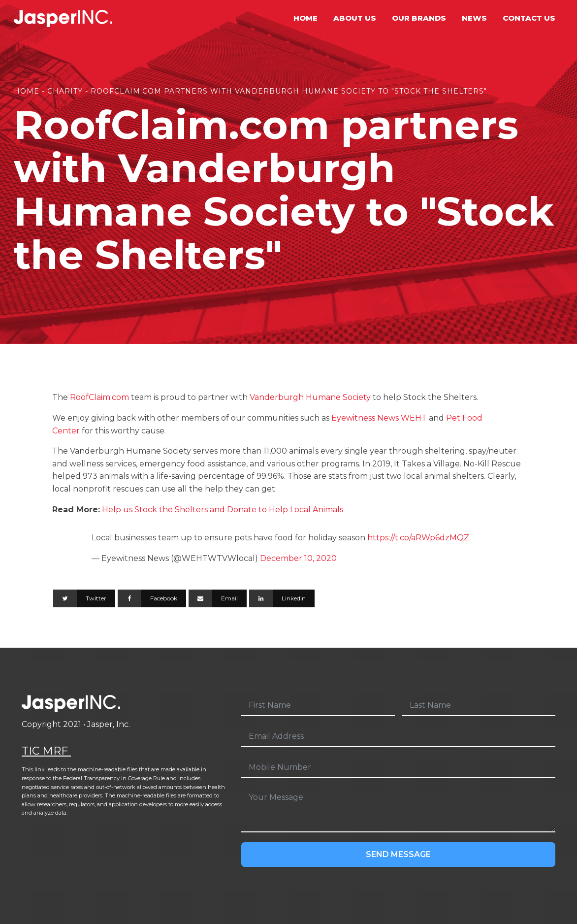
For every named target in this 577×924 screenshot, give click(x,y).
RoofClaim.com (99, 397)
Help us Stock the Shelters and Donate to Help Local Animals (222, 510)
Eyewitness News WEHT (379, 418)
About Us (355, 18)
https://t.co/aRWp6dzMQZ (418, 538)
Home (305, 18)
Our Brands (419, 18)
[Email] (218, 598)
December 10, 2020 (298, 558)
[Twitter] (84, 598)
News (474, 18)
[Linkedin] (282, 598)
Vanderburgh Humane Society (310, 397)
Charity (65, 91)
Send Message (398, 854)
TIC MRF (46, 751)
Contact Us (529, 18)
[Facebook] (152, 598)
